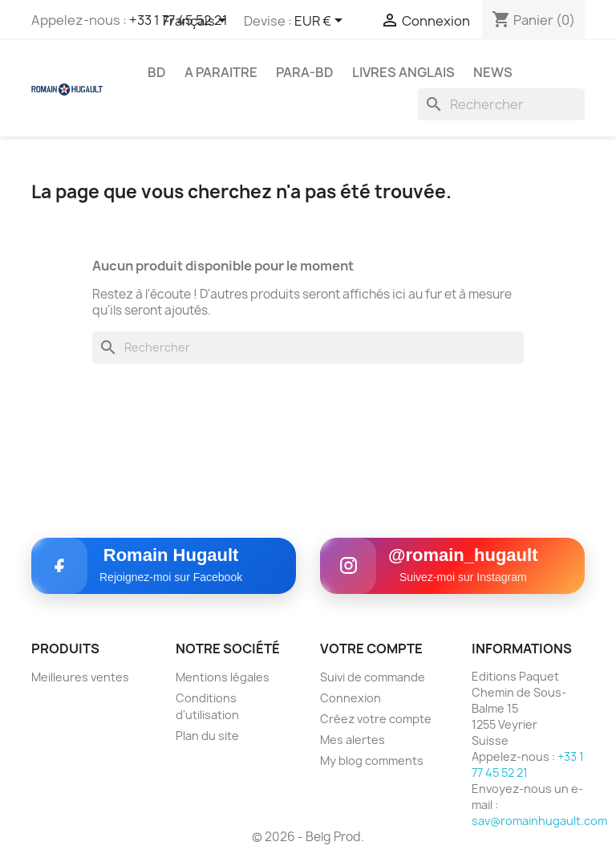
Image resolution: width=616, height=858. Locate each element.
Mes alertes (353, 740)
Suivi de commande (373, 677)
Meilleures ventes (80, 677)
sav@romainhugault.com (539, 821)
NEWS (493, 72)
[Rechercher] (501, 104)
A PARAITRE (221, 72)
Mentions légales (223, 677)
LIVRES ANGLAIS (403, 72)
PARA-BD (305, 72)
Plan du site (207, 736)
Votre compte (371, 649)
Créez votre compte (376, 719)
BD (157, 72)
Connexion (351, 698)
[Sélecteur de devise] (321, 22)
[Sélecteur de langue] (197, 22)
